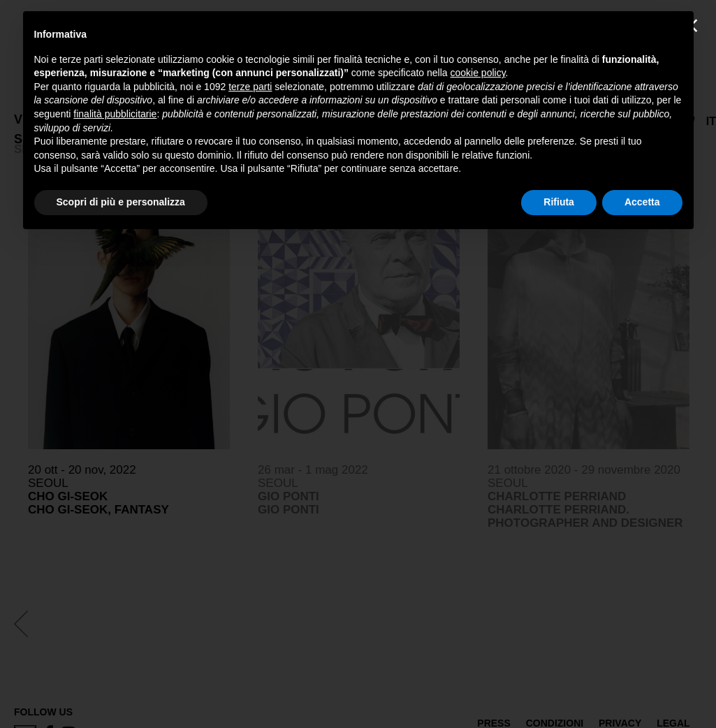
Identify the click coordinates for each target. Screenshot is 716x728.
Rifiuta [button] (559, 202)
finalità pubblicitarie (115, 114)
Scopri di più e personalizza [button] (121, 202)
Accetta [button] (642, 202)
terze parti (250, 87)
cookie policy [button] (477, 73)
